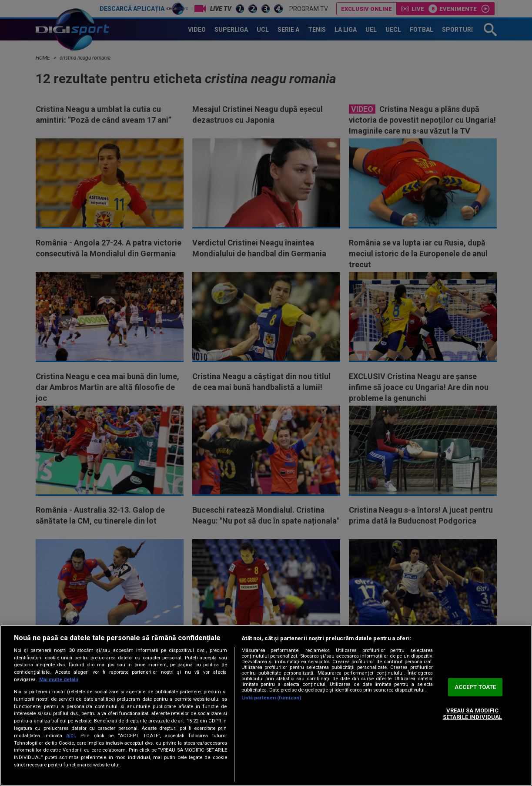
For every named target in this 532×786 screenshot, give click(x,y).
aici (70, 736)
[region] (266, 705)
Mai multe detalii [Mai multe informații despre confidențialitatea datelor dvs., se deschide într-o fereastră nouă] (59, 680)
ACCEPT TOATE (475, 687)
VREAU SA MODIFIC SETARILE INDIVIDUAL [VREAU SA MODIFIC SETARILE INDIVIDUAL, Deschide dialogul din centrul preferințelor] (472, 714)
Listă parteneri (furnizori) (271, 698)
